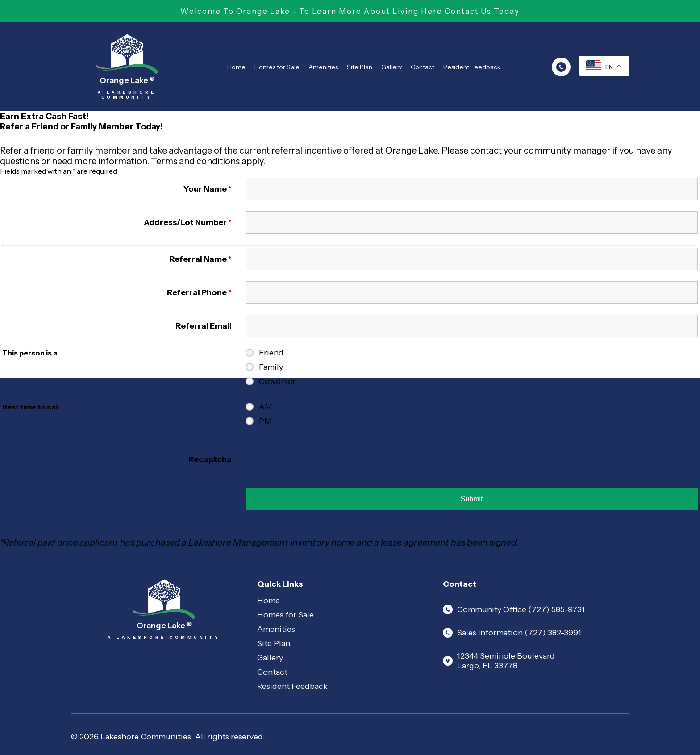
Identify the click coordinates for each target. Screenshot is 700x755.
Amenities (323, 67)
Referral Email (204, 326)
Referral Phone (199, 292)
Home (236, 67)
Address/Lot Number (188, 222)
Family (271, 367)
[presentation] (313, 459)
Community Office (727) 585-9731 (514, 609)
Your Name (208, 189)
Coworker (277, 381)
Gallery (392, 67)
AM (266, 407)
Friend (271, 353)
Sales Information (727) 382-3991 (512, 633)
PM (265, 421)
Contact (423, 67)
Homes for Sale (277, 67)
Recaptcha (210, 459)
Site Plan (360, 67)
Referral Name (200, 259)
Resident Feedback (472, 67)
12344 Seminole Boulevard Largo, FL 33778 (499, 661)
